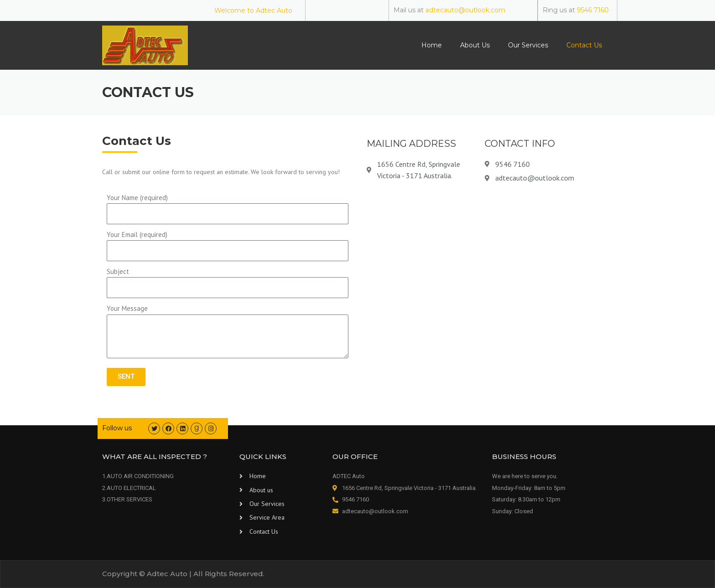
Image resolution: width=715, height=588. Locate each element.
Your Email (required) (137, 235)
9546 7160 (593, 10)
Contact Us (584, 45)
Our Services (528, 45)
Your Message (127, 308)
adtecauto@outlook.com (465, 10)
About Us (475, 45)
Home (432, 45)
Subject (118, 271)
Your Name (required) (137, 198)
